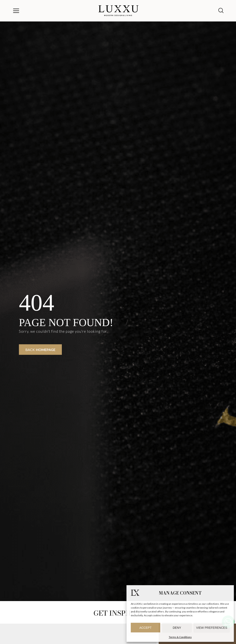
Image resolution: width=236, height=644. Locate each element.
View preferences (212, 628)
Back (40, 350)
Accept (145, 628)
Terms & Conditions (180, 637)
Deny (177, 628)
